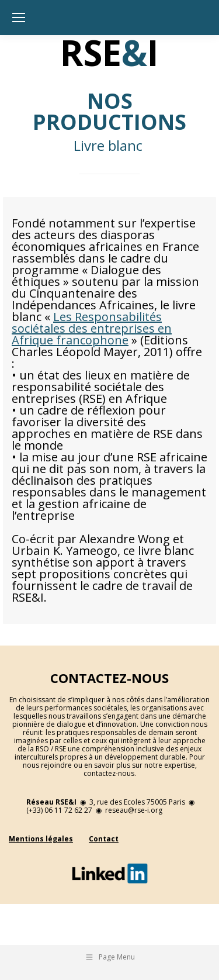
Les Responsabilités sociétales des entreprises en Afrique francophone (92, 328)
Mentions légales (41, 839)
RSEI (109, 53)
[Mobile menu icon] (19, 18)
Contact (104, 839)
